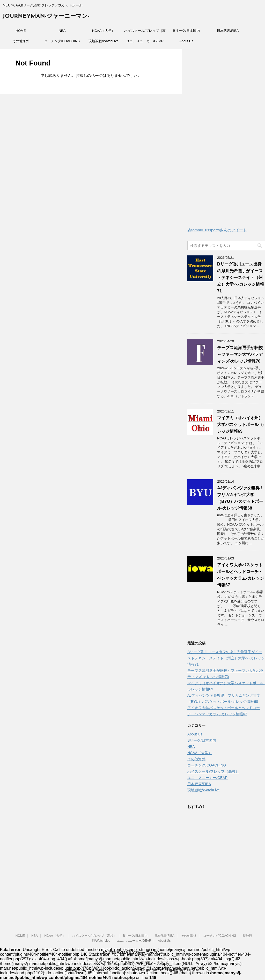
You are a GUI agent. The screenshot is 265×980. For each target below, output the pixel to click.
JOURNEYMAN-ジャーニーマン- (46, 16)
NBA (62, 31)
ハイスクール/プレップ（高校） (145, 32)
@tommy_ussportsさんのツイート (217, 230)
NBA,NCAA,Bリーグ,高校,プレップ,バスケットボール (133, 962)
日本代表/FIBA (228, 31)
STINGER (191, 970)
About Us (186, 41)
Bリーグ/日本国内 (186, 31)
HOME (21, 31)
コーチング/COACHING (62, 41)
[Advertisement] (226, 139)
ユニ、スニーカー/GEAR (145, 41)
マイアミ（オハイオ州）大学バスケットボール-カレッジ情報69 (241, 425)
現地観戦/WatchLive (104, 41)
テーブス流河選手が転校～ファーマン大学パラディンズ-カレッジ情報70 (240, 354)
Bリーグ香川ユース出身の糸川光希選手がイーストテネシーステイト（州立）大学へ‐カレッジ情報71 (241, 278)
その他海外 (21, 41)
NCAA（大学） (104, 31)
